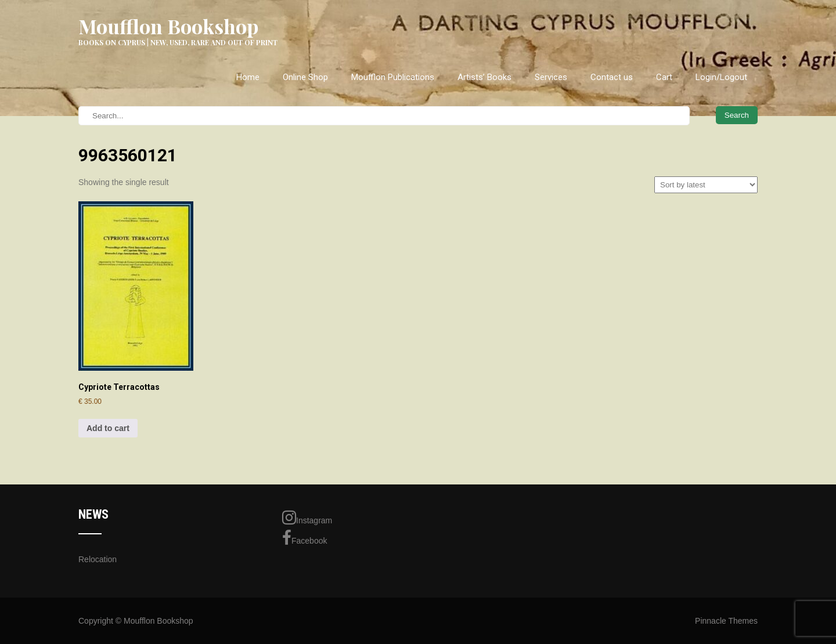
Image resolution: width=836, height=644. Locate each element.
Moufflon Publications (393, 77)
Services (551, 77)
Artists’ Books (484, 77)
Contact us (612, 77)
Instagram (307, 518)
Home (248, 77)
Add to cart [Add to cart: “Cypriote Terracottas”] (108, 428)
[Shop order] (706, 185)
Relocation (98, 559)
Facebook (305, 538)
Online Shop (305, 77)
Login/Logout (721, 77)
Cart (664, 77)
